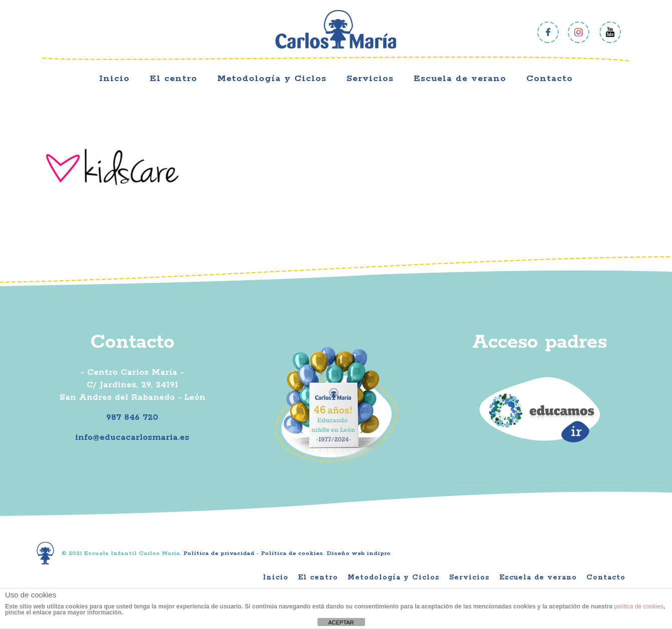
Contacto (606, 577)
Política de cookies (292, 553)
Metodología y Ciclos (394, 577)
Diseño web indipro (359, 553)
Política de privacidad (219, 553)
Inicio (276, 577)
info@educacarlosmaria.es (132, 437)
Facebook (548, 32)
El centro (318, 577)
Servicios (469, 577)
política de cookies (639, 606)
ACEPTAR (341, 622)
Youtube (610, 32)
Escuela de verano (538, 577)
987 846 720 (132, 417)
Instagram (579, 32)
